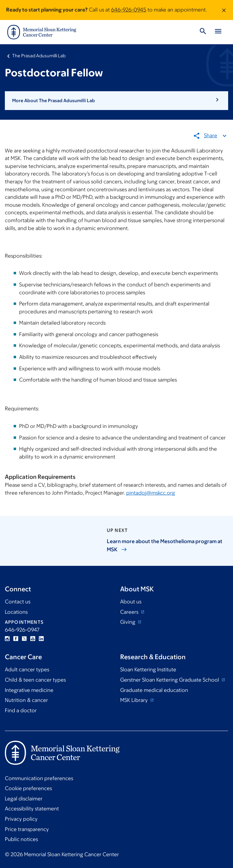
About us (131, 602)
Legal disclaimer (24, 799)
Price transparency (27, 829)
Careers (130, 612)
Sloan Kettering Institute (148, 669)
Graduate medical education (154, 690)
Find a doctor (21, 710)
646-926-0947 (22, 630)
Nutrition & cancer (26, 700)
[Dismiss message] (224, 10)
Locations (16, 612)
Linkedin (41, 639)
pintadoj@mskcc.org (151, 493)
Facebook (16, 639)
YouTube (33, 639)
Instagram (7, 639)
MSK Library (135, 700)
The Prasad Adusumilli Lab (39, 56)
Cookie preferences (28, 788)
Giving (128, 622)
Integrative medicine (29, 690)
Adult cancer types (27, 669)
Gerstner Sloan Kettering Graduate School (170, 680)
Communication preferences (39, 778)
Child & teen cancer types (35, 680)
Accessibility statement (32, 809)
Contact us (18, 602)
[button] (116, 101)
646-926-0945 (129, 10)
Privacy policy (21, 819)
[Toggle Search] (203, 32)
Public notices (21, 839)
